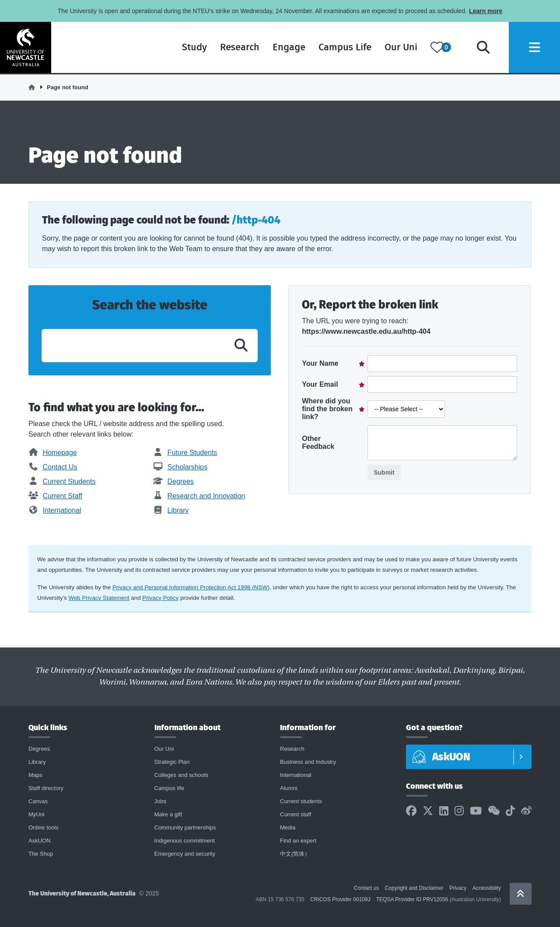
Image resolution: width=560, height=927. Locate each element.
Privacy (458, 888)
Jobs (160, 801)
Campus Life (342, 48)
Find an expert (298, 841)
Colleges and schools (182, 775)
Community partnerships (185, 827)
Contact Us (53, 467)
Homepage (53, 453)
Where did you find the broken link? (327, 409)
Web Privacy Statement (99, 598)
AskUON (40, 841)
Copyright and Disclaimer (414, 888)
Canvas (38, 801)
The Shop (41, 854)
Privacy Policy (160, 598)
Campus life (170, 788)
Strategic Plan (172, 762)
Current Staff (55, 496)
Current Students (62, 481)
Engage (286, 48)
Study (192, 48)
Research (237, 48)
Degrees (173, 481)
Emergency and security (185, 854)
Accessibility (487, 888)
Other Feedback (318, 443)
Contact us (366, 888)
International (55, 510)
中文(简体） (295, 854)
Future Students (185, 453)
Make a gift (168, 814)
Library (171, 510)
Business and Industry (308, 762)
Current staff (296, 814)
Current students (301, 801)
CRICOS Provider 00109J (340, 899)
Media (288, 827)
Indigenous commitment (185, 841)
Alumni (289, 788)
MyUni (37, 814)
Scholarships (180, 467)
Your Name (320, 363)
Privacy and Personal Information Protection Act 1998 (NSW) (191, 587)
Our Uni (398, 48)
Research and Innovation (199, 496)
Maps (35, 775)
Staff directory (46, 788)
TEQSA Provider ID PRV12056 (412, 899)
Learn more (486, 11)
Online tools (44, 827)
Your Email (320, 384)
